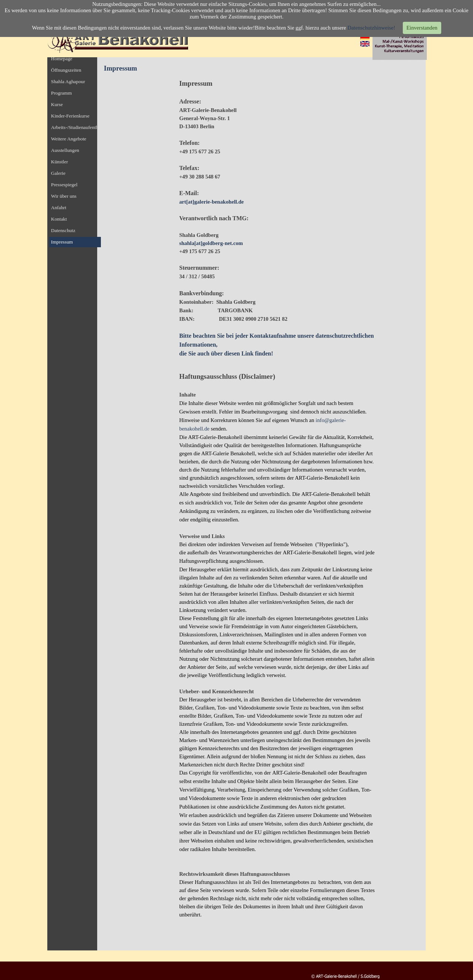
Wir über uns (64, 196)
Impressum (62, 242)
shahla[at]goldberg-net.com (211, 243)
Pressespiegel (64, 185)
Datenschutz (63, 230)
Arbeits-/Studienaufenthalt (77, 127)
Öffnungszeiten (66, 70)
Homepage (62, 59)
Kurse (57, 104)
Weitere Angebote (69, 139)
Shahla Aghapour (68, 81)
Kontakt (59, 219)
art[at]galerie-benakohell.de (212, 202)
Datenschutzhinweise (370, 28)
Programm (61, 93)
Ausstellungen (65, 150)
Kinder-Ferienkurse (70, 116)
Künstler (59, 162)
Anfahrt (59, 207)
